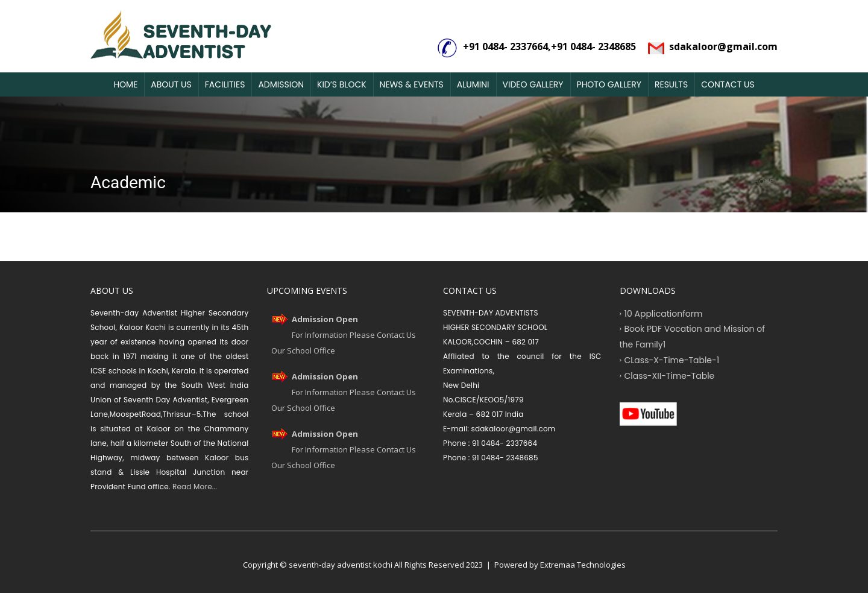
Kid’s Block (342, 84)
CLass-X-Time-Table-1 (672, 360)
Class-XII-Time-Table (670, 375)
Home (125, 84)
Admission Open (325, 319)
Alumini (473, 84)
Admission (281, 84)
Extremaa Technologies (583, 565)
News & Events (412, 84)
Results (671, 84)
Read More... (194, 487)
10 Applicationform (664, 313)
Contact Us (728, 84)
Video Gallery (533, 84)
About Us (171, 84)
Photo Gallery (609, 84)
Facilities (225, 84)
